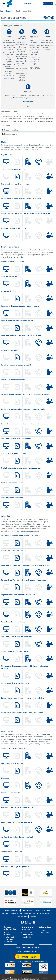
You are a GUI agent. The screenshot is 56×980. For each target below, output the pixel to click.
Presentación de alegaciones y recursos (16, 184)
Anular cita (27, 937)
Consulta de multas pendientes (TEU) (15, 228)
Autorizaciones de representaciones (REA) (17, 822)
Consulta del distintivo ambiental (13, 622)
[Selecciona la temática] (28, 130)
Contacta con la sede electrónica (27, 947)
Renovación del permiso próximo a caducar (17, 321)
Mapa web (34, 917)
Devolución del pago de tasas (12, 763)
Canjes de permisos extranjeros (13, 380)
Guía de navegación (45, 913)
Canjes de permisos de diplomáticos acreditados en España (23, 409)
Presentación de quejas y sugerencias (15, 867)
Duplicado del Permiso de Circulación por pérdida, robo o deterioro (26, 565)
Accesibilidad (23, 917)
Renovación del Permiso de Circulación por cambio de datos (23, 580)
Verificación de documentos (12, 852)
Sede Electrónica (29, 3)
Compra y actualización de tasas (13, 749)
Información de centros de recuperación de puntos (20, 306)
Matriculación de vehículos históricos (15, 683)
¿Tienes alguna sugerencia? (27, 951)
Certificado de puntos (9, 291)
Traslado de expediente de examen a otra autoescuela (21, 468)
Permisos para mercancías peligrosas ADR (17, 365)
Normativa (45, 932)
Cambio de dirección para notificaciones (16, 439)
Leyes (43, 930)
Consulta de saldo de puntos (12, 276)
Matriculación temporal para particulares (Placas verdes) (22, 713)
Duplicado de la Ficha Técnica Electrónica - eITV (19, 595)
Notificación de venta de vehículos (14, 551)
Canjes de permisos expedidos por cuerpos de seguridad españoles (26, 394)
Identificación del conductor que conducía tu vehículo (21, 199)
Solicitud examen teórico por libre (14, 453)
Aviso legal (46, 910)
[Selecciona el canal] (28, 134)
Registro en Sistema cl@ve (11, 793)
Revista (9, 935)
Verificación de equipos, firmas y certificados (18, 837)
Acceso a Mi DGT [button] (48, 3)
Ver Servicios (28, 102)
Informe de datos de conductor (13, 262)
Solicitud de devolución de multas (14, 169)
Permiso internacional (9, 350)
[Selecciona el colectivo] (28, 126)
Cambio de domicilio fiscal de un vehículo (16, 637)
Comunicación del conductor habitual (15, 651)
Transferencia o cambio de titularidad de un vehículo (21, 536)
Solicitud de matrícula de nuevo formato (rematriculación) (23, 698)
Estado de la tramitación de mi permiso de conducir (20, 424)
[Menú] (4, 4)
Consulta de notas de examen (12, 498)
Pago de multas (7, 155)
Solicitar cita (28, 932)
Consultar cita (28, 935)
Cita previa (5, 778)
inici (2, 11)
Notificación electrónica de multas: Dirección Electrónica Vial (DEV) (26, 213)
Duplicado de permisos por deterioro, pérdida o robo (21, 335)
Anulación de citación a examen (13, 483)
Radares (9, 942)
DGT (7, 932)
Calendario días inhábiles (31, 910)
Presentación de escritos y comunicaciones (17, 807)
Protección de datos (28, 913)
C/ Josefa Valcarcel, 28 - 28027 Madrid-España (29, 978)
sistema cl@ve (9, 78)
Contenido (10, 11)
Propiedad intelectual (10, 913)
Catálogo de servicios (12, 910)
